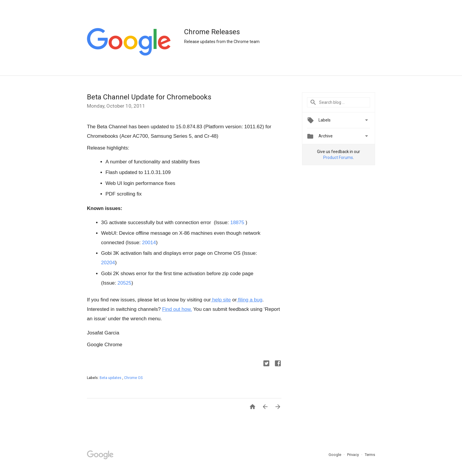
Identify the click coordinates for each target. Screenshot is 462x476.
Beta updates (111, 378)
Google (335, 455)
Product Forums (338, 157)
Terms (370, 455)
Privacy (353, 455)
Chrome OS (133, 378)
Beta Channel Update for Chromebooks (149, 97)
